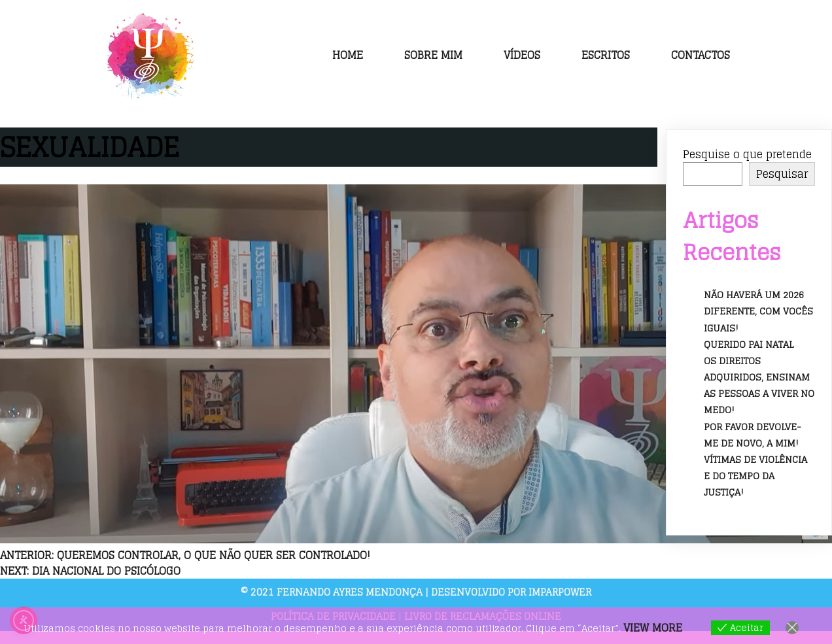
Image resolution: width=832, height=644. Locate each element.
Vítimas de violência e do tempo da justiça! (755, 476)
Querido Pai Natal (749, 344)
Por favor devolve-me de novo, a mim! (753, 435)
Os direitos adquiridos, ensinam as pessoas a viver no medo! (759, 385)
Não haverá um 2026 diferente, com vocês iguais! (758, 311)
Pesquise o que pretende (747, 154)
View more (653, 628)
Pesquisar (782, 174)
